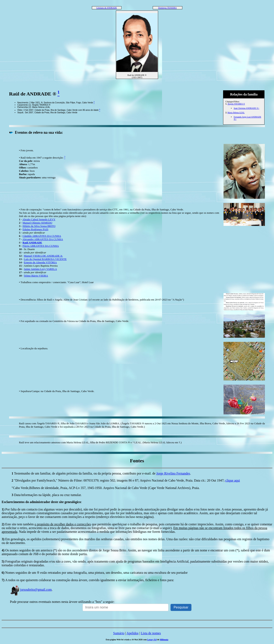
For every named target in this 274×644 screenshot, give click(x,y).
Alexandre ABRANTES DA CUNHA (43, 239)
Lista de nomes (151, 633)
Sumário (119, 633)
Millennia (164, 640)
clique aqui (233, 480)
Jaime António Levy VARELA (41, 269)
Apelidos (132, 633)
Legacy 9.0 (152, 640)
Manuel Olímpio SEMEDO (37, 223)
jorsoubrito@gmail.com (31, 590)
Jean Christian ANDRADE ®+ (246, 108)
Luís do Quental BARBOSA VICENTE (45, 259)
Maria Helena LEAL (236, 113)
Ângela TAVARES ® (236, 104)
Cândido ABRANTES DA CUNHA (42, 236)
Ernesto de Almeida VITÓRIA (40, 262)
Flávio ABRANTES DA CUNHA (41, 246)
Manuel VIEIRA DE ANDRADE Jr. (43, 256)
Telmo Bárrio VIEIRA (36, 276)
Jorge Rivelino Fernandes (173, 473)
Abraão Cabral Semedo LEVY (39, 219)
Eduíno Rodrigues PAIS (35, 229)
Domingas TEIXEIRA (167, 8)
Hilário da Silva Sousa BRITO (39, 226)
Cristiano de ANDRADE (106, 8)
